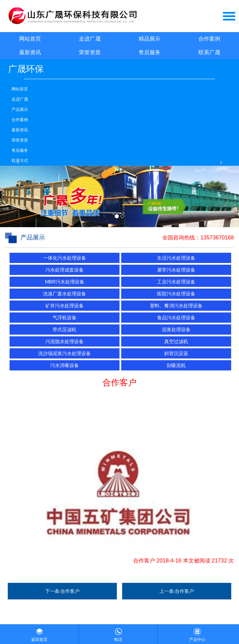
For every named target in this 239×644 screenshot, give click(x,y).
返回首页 (39, 633)
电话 (118, 633)
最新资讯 (30, 52)
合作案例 (209, 39)
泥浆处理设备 (176, 330)
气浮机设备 (65, 318)
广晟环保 (26, 69)
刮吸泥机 (176, 365)
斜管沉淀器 (176, 353)
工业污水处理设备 (176, 282)
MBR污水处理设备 (65, 282)
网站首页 (30, 39)
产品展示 (20, 109)
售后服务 (150, 52)
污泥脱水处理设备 (65, 341)
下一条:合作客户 (62, 591)
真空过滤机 (176, 341)
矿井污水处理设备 (65, 306)
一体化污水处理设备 (65, 258)
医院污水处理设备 (176, 294)
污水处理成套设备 (65, 270)
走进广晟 (90, 39)
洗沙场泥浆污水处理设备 (65, 353)
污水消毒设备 (65, 365)
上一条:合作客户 (177, 591)
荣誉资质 (90, 52)
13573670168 (217, 238)
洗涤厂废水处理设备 (65, 294)
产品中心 (197, 633)
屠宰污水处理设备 (176, 270)
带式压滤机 (65, 330)
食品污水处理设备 (176, 318)
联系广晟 (209, 52)
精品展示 (150, 39)
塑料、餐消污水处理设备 (176, 306)
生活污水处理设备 (176, 258)
